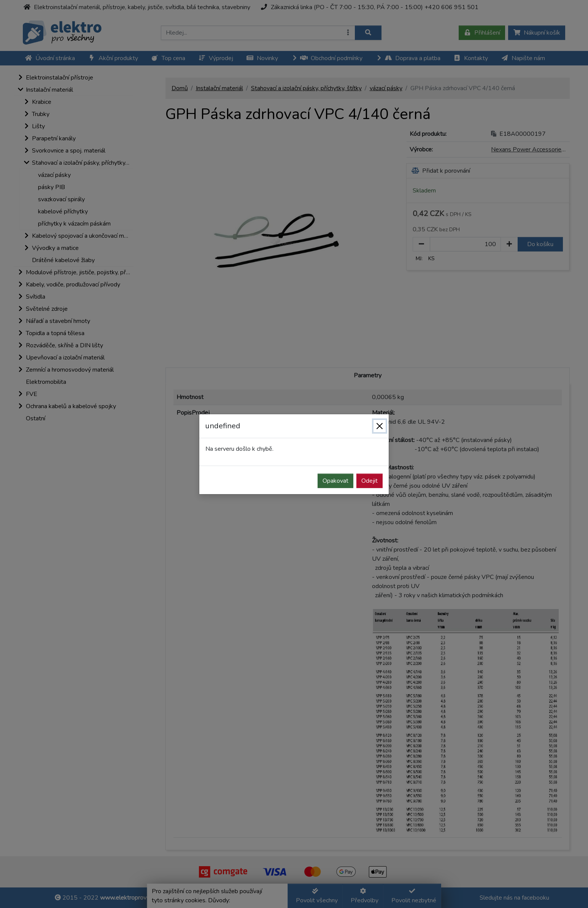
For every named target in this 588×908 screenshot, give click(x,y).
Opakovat (335, 481)
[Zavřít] (380, 426)
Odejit (369, 481)
